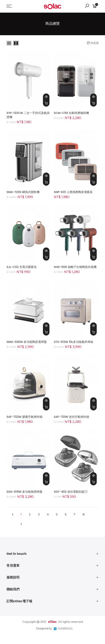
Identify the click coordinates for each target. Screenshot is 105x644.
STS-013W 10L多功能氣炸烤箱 (74, 342)
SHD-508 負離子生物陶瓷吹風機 (75, 267)
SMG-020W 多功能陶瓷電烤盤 (27, 342)
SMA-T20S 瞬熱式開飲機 (23, 192)
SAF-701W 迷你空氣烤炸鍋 (72, 417)
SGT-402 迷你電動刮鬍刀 (71, 492)
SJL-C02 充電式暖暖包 (22, 267)
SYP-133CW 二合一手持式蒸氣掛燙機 (28, 115)
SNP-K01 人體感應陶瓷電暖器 (73, 192)
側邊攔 (93, 43)
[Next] (21, 524)
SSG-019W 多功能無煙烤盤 (24, 492)
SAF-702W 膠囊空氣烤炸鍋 (24, 417)
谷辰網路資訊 (65, 628)
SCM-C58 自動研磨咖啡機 (71, 113)
